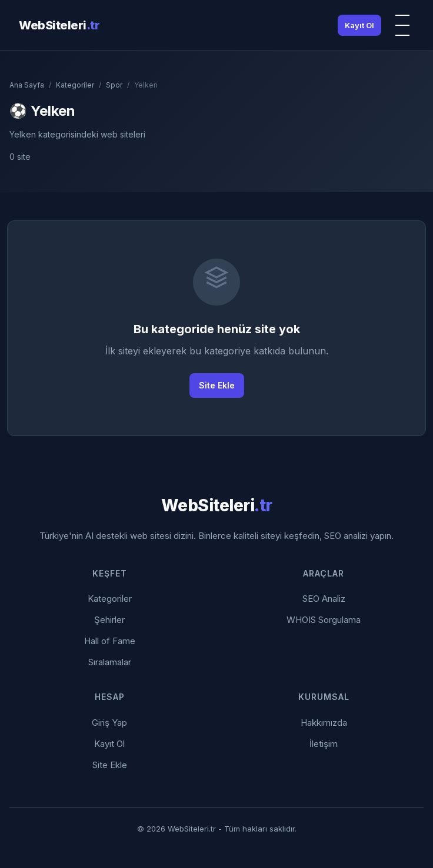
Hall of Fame (110, 641)
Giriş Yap (109, 723)
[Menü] (402, 25)
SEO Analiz (324, 599)
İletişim (324, 744)
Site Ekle (217, 385)
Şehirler (109, 620)
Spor (114, 85)
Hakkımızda (324, 723)
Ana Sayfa (27, 85)
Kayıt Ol (359, 25)
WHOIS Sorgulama (324, 620)
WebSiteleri (59, 25)
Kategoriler (75, 85)
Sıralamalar (110, 662)
